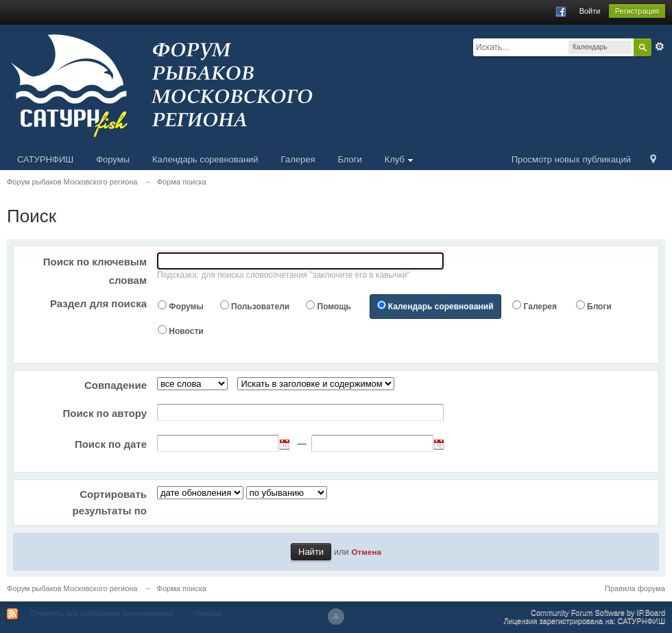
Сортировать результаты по (110, 502)
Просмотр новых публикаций (571, 159)
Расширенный (660, 47)
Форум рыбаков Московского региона (72, 588)
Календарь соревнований (205, 159)
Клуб (399, 159)
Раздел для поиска (98, 303)
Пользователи (260, 307)
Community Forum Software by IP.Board (598, 612)
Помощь (334, 307)
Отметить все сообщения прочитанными (102, 613)
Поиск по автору (105, 413)
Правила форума (635, 588)
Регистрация (637, 11)
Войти (590, 11)
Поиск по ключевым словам (95, 271)
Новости (186, 331)
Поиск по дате (111, 444)
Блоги (349, 159)
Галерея (298, 159)
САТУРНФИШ (45, 159)
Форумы (113, 159)
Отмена (366, 552)
